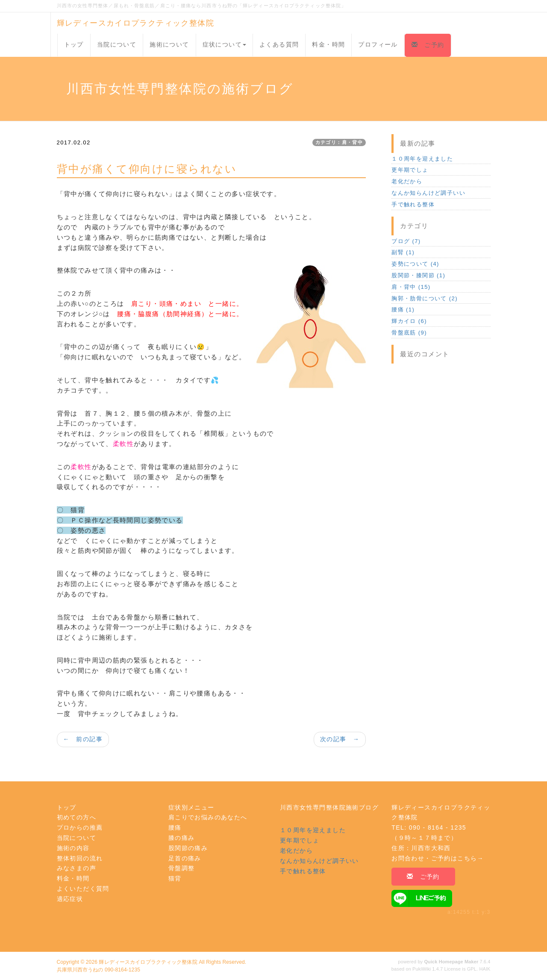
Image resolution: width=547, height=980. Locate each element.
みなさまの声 (76, 868)
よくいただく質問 (83, 889)
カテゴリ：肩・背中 (339, 142)
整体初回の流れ (80, 858)
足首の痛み (185, 858)
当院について (117, 44)
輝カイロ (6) (409, 321)
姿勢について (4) (415, 264)
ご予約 (428, 45)
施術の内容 (73, 848)
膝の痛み (182, 838)
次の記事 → (340, 739)
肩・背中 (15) (411, 287)
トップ (74, 44)
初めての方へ (76, 817)
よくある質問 (279, 44)
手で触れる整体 (413, 204)
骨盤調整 (182, 868)
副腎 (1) (403, 252)
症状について (224, 44)
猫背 (175, 878)
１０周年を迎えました (422, 159)
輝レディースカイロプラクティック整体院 (136, 23)
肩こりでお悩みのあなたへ (208, 817)
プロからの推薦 (80, 827)
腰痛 (175, 827)
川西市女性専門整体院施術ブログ (329, 807)
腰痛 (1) (403, 310)
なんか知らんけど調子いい (428, 193)
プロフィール (378, 44)
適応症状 (70, 899)
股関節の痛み (188, 848)
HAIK (485, 969)
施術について (169, 44)
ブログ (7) (406, 241)
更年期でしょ (410, 170)
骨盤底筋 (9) (409, 333)
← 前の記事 (83, 739)
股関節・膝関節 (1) (418, 275)
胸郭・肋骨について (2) (425, 298)
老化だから (407, 181)
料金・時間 (328, 44)
